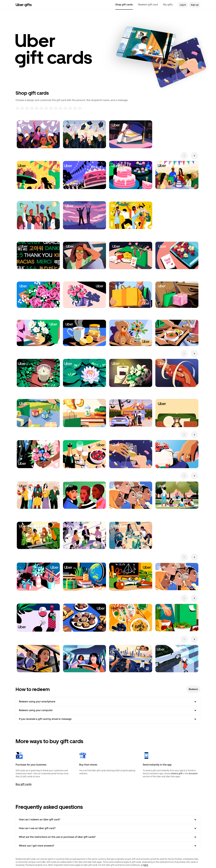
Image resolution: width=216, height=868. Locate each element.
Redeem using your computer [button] (108, 710)
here (146, 865)
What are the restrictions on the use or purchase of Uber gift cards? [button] (108, 837)
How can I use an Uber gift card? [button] (108, 828)
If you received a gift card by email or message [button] (108, 719)
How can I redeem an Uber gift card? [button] (108, 820)
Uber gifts (24, 5)
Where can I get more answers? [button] (108, 846)
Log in (183, 5)
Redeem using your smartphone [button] (108, 702)
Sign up (195, 5)
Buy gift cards (24, 784)
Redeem (193, 689)
